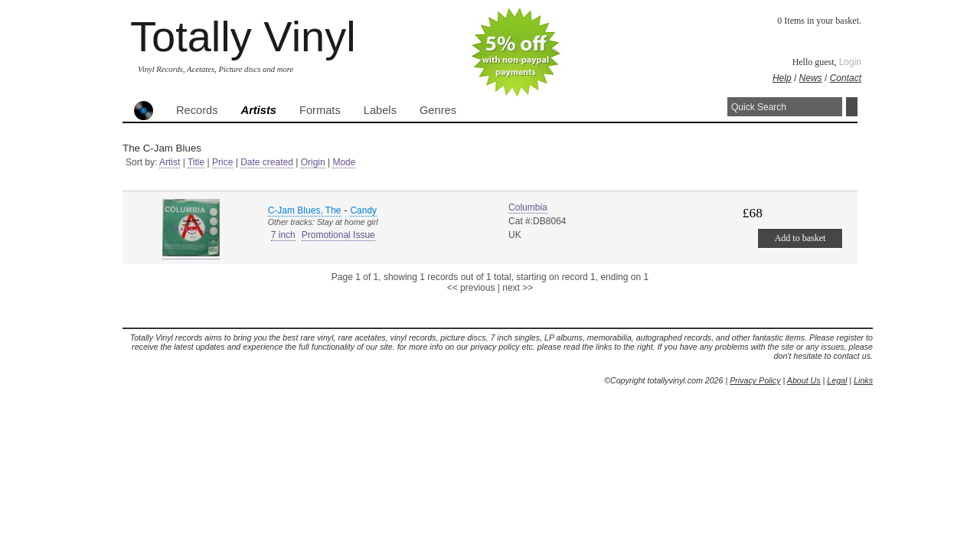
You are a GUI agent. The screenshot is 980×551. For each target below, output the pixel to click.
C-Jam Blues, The (305, 210)
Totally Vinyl (243, 36)
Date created (267, 162)
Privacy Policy (755, 380)
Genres (438, 110)
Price (222, 162)
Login (850, 62)
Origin (313, 162)
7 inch (283, 235)
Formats (320, 110)
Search (852, 107)
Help (782, 78)
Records (197, 110)
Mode (344, 162)
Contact (846, 78)
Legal (837, 380)
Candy (363, 210)
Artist (170, 162)
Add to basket (800, 238)
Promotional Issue (338, 235)
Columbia (528, 207)
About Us (804, 380)
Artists (259, 110)
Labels (380, 110)
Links (863, 380)
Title (196, 162)
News (811, 78)
